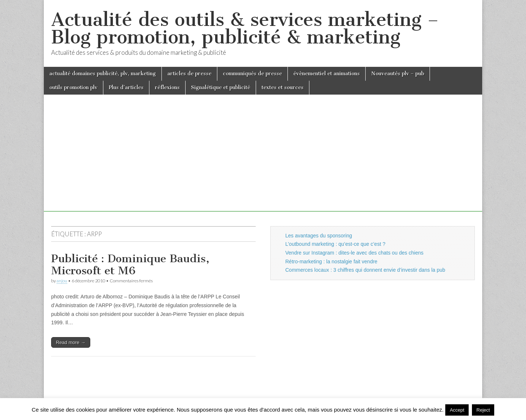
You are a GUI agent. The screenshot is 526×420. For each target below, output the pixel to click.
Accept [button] (457, 410)
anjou (62, 281)
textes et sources (283, 87)
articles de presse (189, 74)
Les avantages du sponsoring (319, 236)
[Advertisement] (263, 160)
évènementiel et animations (327, 74)
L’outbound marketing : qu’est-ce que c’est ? (335, 244)
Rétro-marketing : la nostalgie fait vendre (331, 261)
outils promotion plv (73, 87)
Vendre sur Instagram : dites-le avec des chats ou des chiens (354, 253)
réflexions (167, 87)
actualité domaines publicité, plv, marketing (103, 74)
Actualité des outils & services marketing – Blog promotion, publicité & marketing (245, 28)
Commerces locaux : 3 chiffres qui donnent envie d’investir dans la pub (365, 270)
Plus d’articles (126, 87)
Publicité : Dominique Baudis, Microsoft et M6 (130, 265)
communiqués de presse (252, 74)
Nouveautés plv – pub (398, 74)
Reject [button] (483, 410)
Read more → (71, 342)
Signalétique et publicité (221, 87)
